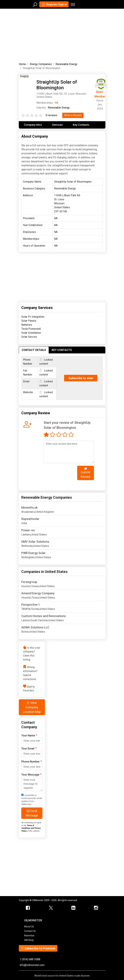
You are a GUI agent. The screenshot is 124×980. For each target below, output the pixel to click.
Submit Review (86, 473)
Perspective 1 (31, 605)
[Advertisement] (62, 35)
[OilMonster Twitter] (51, 908)
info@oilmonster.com (32, 965)
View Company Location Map (32, 707)
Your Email (29, 748)
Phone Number (32, 761)
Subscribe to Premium (38, 948)
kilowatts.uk (29, 507)
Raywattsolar (30, 519)
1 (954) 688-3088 (30, 959)
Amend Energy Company (38, 593)
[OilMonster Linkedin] (73, 908)
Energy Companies (41, 64)
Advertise (29, 936)
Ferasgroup (29, 582)
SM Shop (29, 940)
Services (57, 125)
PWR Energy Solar (33, 553)
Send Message (32, 813)
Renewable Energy (66, 64)
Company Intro (33, 125)
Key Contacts (81, 125)
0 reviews (51, 115)
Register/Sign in (54, 5)
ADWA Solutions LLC (35, 627)
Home (22, 64)
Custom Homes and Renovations (44, 616)
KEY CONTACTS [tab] (62, 350)
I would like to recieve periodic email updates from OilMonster (32, 800)
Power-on (28, 530)
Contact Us (30, 931)
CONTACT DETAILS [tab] (34, 350)
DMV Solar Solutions (35, 542)
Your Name (29, 735)
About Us (29, 927)
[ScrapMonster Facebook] (28, 908)
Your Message (31, 774)
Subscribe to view (81, 378)
